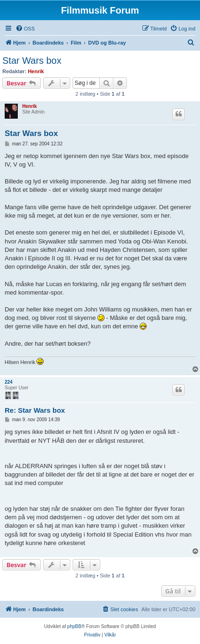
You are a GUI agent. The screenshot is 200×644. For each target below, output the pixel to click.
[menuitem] (25, 29)
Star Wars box (32, 61)
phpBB (74, 626)
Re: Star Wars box (35, 410)
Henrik (36, 71)
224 (9, 382)
